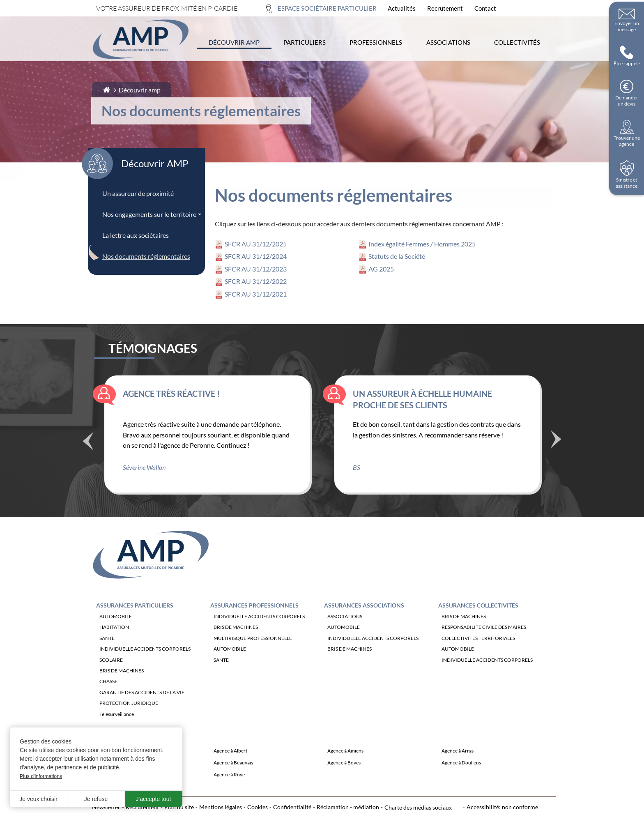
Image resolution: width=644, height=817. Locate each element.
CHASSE (108, 704)
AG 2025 (381, 269)
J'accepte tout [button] (154, 799)
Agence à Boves (344, 785)
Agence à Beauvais (233, 785)
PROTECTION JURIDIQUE (129, 726)
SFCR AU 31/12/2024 (256, 256)
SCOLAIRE (111, 682)
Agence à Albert (230, 773)
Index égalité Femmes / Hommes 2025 (422, 244)
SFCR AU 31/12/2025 (256, 244)
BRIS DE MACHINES (122, 693)
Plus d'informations (41, 776)
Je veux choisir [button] (38, 799)
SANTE (107, 660)
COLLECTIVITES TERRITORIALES (478, 660)
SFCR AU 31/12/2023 (256, 269)
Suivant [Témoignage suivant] (556, 460)
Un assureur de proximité (138, 193)
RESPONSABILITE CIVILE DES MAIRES (484, 650)
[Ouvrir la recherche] (543, 9)
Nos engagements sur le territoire (149, 214)
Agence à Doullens (461, 785)
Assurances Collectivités (478, 628)
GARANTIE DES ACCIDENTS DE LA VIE (142, 715)
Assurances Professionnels (254, 628)
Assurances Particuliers (135, 628)
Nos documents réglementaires (146, 256)
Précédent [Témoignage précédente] (88, 464)
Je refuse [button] (96, 799)
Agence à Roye (229, 797)
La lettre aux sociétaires (136, 235)
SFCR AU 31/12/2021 (256, 294)
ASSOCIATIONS (345, 639)
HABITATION (114, 650)
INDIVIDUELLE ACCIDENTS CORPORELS (145, 671)
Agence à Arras (458, 773)
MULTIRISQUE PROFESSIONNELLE (253, 660)
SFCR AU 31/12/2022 (256, 281)
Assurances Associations (364, 628)
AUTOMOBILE (116, 639)
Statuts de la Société (397, 256)
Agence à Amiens (345, 773)
